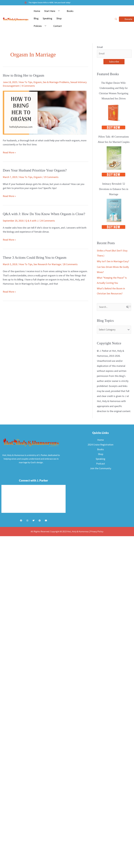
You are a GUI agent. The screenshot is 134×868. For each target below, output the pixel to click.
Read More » (9, 152)
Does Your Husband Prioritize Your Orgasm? (35, 170)
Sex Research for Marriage (47, 264)
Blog (36, 18)
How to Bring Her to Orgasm (24, 75)
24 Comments (48, 221)
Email (100, 47)
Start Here (53, 11)
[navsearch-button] (116, 19)
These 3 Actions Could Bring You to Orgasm (35, 258)
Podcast (101, 464)
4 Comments (28, 86)
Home (37, 11)
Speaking (47, 18)
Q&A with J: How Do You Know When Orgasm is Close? (45, 214)
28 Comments (70, 264)
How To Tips (26, 82)
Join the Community (100, 468)
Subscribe (114, 62)
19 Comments (51, 177)
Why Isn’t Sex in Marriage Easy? (113, 261)
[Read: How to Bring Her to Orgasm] (45, 112)
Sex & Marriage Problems (56, 82)
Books (70, 11)
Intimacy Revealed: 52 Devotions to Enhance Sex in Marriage (114, 189)
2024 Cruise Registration (100, 445)
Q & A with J (32, 221)
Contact (58, 26)
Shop (59, 18)
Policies (41, 26)
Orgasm (38, 82)
